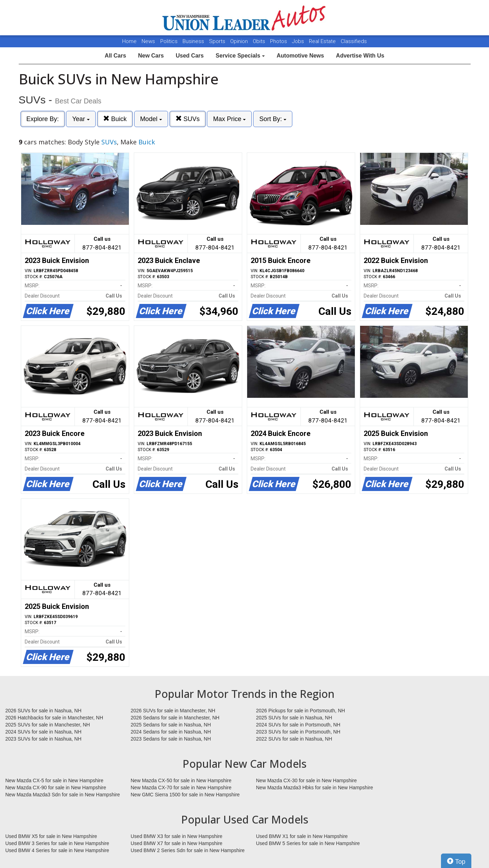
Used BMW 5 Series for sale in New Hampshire (308, 843)
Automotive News (300, 56)
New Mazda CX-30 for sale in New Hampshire (306, 780)
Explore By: (43, 119)
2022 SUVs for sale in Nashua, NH (294, 739)
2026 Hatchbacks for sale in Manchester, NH (54, 718)
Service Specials (240, 56)
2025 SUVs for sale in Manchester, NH (48, 725)
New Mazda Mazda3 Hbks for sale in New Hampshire (314, 788)
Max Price (229, 119)
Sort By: (273, 119)
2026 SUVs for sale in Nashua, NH (43, 711)
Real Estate (323, 41)
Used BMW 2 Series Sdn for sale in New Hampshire (188, 850)
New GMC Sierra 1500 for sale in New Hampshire (185, 795)
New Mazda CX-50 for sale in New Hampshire (181, 780)
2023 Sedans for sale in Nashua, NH (171, 739)
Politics (169, 41)
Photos (279, 41)
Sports (218, 41)
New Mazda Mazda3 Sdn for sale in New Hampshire (62, 795)
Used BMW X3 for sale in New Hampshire (177, 836)
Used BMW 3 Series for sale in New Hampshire (57, 843)
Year (81, 119)
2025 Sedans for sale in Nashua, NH (171, 725)
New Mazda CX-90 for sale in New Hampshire (56, 788)
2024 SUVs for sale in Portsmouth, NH (298, 725)
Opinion (240, 41)
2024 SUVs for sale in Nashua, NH (43, 732)
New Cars (151, 56)
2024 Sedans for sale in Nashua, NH (171, 732)
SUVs (188, 119)
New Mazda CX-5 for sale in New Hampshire (54, 780)
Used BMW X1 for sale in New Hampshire (302, 836)
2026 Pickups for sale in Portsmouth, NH (300, 711)
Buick (115, 119)
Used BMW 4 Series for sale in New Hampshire (57, 850)
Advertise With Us (360, 56)
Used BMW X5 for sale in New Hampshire (51, 836)
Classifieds (354, 41)
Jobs (299, 41)
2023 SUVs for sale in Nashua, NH (43, 739)
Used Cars (190, 56)
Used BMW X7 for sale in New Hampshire (177, 843)
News (148, 41)
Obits (260, 41)
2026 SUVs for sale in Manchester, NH (173, 711)
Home (129, 41)
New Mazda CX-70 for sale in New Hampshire (181, 788)
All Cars (115, 56)
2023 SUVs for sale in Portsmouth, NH (298, 732)
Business (194, 41)
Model (151, 119)
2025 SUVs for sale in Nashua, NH (294, 718)
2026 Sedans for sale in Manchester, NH (175, 718)
